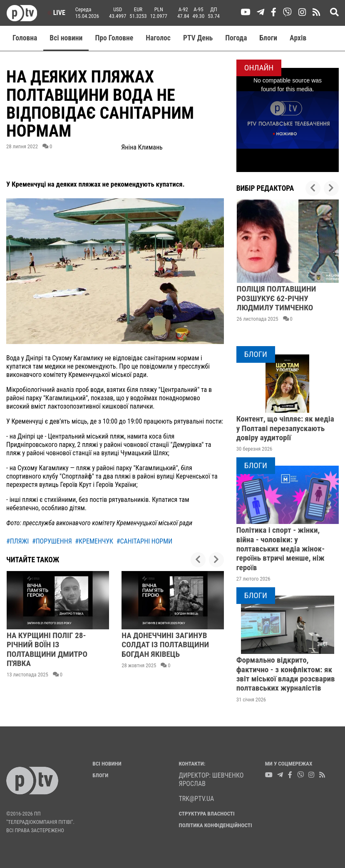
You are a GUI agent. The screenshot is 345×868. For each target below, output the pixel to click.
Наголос (158, 38)
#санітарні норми (145, 541)
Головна (25, 38)
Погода (236, 38)
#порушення (52, 541)
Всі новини (66, 38)
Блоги (269, 38)
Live (56, 13)
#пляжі (17, 541)
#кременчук (94, 541)
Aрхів (298, 38)
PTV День (198, 38)
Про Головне (114, 38)
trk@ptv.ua (197, 799)
